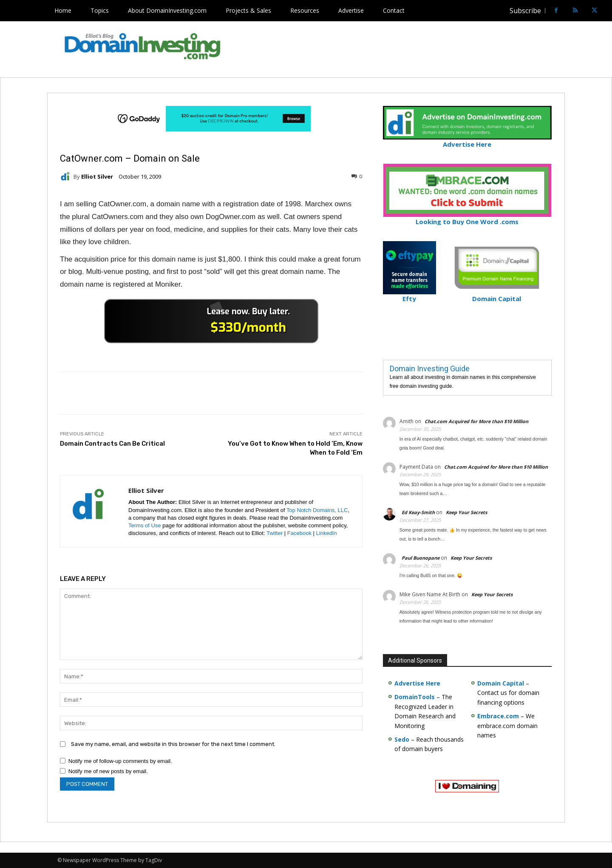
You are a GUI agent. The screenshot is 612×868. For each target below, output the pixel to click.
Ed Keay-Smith (418, 512)
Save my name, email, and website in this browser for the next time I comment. (173, 744)
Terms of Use (145, 525)
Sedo (402, 739)
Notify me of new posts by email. (108, 771)
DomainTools (415, 697)
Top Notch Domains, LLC (317, 510)
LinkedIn (327, 533)
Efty (409, 295)
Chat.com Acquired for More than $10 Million (476, 421)
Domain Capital (501, 683)
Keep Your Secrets (466, 512)
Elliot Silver (97, 177)
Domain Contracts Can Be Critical (112, 444)
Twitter (275, 533)
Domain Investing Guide (430, 369)
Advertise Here (467, 141)
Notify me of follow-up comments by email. (120, 761)
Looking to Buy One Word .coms (467, 218)
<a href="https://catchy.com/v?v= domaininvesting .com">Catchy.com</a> (211, 321)
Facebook (299, 533)
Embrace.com (498, 716)
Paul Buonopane (421, 558)
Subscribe (525, 11)
